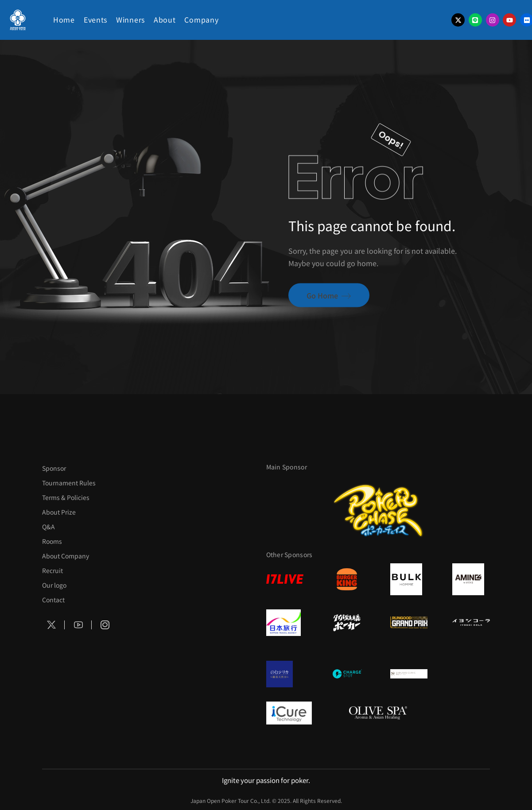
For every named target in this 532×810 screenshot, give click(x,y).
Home (64, 19)
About (165, 19)
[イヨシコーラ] (471, 622)
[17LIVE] (285, 579)
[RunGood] (409, 622)
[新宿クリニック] (409, 674)
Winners (130, 19)
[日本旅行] (285, 623)
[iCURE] (295, 713)
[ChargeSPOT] (347, 674)
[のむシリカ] (285, 674)
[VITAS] (471, 579)
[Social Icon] (51, 625)
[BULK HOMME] (409, 579)
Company (201, 19)
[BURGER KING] (347, 579)
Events (95, 19)
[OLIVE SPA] (378, 713)
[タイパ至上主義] (347, 623)
